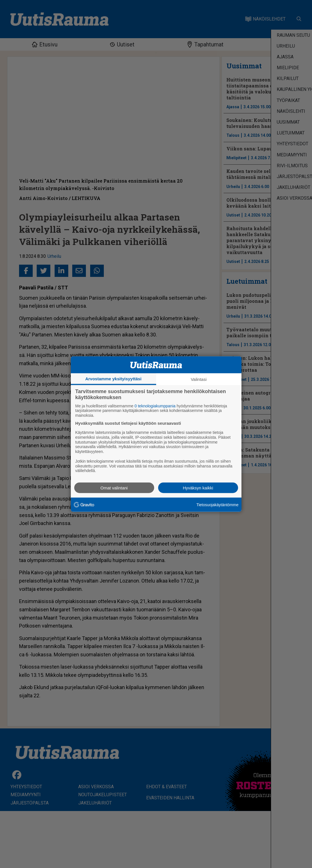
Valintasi (199, 379)
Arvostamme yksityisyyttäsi (113, 378)
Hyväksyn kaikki (198, 488)
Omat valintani (114, 488)
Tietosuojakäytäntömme (217, 505)
